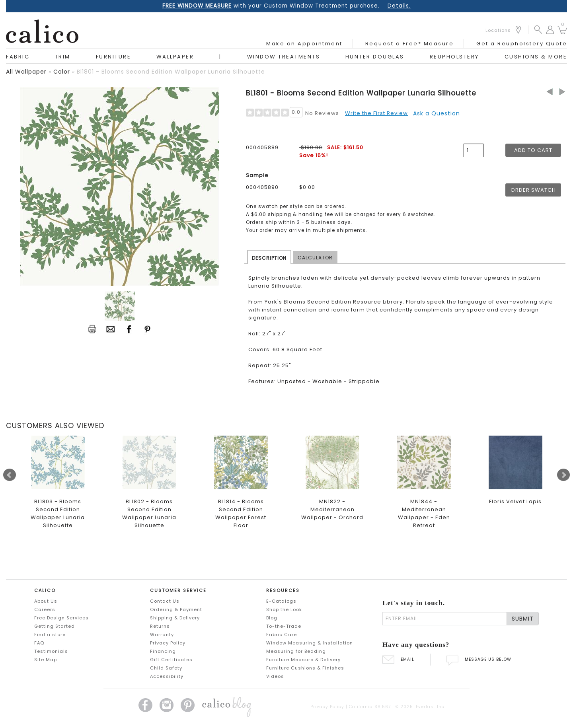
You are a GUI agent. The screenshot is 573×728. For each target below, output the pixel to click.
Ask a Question (437, 113)
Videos (275, 676)
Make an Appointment (304, 44)
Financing (163, 651)
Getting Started (55, 626)
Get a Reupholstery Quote (522, 44)
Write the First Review (376, 113)
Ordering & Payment (176, 609)
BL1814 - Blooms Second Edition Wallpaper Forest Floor (241, 513)
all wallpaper (26, 72)
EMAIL (398, 659)
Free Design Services (61, 618)
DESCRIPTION (269, 258)
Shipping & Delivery (175, 618)
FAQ (39, 643)
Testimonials (51, 651)
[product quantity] (474, 150)
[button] (538, 29)
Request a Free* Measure (410, 44)
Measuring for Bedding (296, 651)
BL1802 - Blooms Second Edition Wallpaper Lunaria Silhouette (149, 513)
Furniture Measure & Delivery (303, 660)
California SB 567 (370, 707)
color (62, 72)
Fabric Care (282, 635)
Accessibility (167, 676)
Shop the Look (284, 609)
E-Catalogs (281, 601)
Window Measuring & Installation (310, 643)
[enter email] (445, 619)
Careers (45, 609)
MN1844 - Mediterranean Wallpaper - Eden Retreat (424, 513)
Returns (160, 626)
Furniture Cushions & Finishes (305, 668)
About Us (46, 601)
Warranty (162, 635)
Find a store (50, 635)
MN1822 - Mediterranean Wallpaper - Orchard (332, 509)
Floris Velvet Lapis (515, 501)
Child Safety (166, 668)
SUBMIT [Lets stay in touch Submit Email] (523, 619)
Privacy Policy (168, 643)
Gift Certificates (171, 660)
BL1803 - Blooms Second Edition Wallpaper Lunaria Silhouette (58, 513)
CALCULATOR (315, 258)
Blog (272, 618)
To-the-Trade (284, 626)
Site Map (46, 660)
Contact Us (165, 601)
